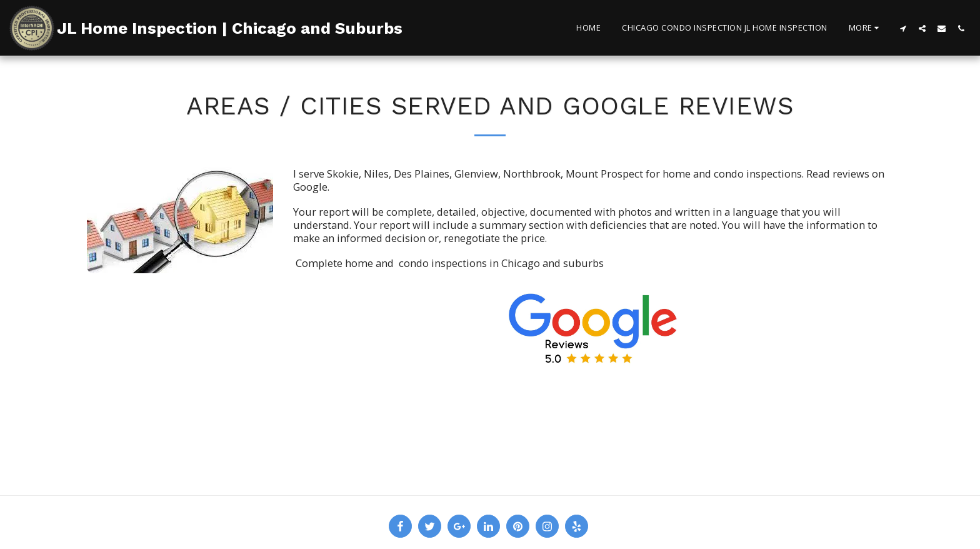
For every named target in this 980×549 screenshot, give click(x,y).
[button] (903, 28)
